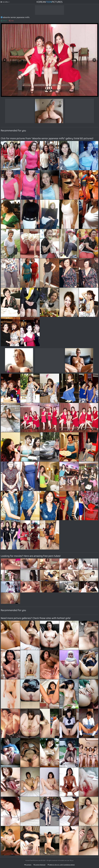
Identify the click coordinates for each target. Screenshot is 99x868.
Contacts (28, 865)
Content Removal (39, 865)
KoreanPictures (50, 2)
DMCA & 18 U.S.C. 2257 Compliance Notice (61, 865)
